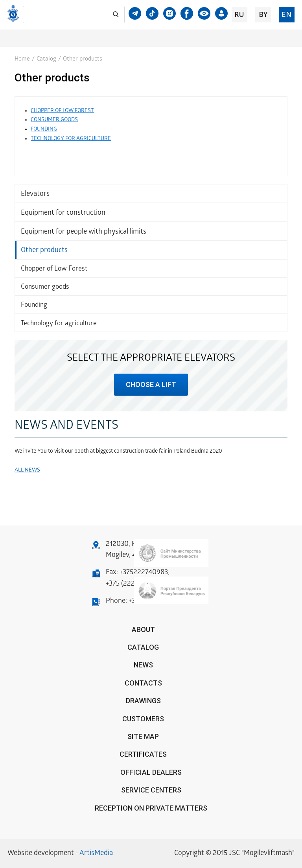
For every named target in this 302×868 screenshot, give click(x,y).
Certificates (143, 754)
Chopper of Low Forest (54, 269)
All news (27, 471)
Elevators (35, 194)
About (143, 629)
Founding (34, 305)
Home (22, 59)
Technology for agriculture (59, 324)
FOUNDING (44, 130)
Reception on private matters (151, 808)
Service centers (151, 790)
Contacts (143, 683)
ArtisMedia (96, 854)
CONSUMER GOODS (54, 120)
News (143, 665)
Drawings (143, 701)
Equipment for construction (63, 213)
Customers (143, 719)
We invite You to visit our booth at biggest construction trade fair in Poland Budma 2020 (118, 452)
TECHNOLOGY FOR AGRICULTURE (71, 139)
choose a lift (151, 384)
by (263, 14)
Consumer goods (45, 287)
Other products (44, 251)
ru (239, 14)
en (287, 14)
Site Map (143, 736)
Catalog (46, 59)
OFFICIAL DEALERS (151, 772)
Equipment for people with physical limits (84, 232)
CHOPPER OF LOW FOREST (62, 111)
